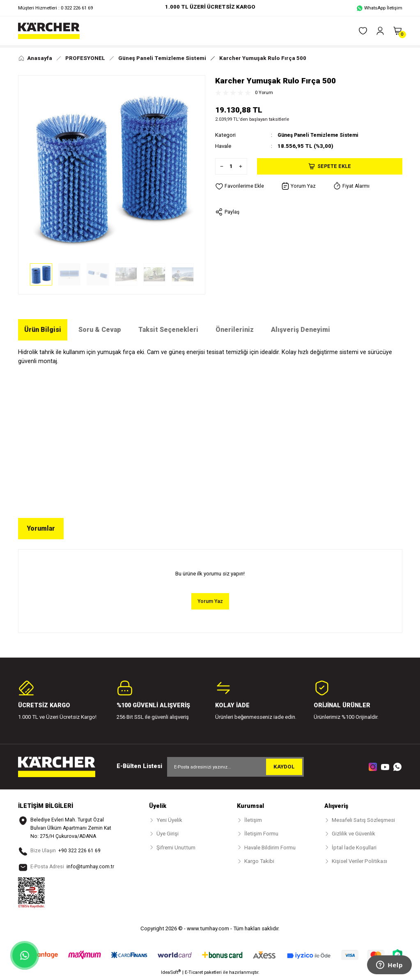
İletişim (253, 820)
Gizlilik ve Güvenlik (353, 834)
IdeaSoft (171, 974)
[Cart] (397, 31)
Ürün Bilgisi (43, 330)
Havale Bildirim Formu (270, 848)
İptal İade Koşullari (354, 848)
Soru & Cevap (100, 330)
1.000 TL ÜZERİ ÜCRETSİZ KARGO (210, 7)
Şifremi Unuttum (176, 848)
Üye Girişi (168, 834)
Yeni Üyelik (169, 820)
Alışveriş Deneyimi (301, 330)
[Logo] (49, 31)
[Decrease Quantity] (220, 166)
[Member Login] (380, 31)
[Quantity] (231, 166)
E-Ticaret (194, 974)
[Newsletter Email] (235, 767)
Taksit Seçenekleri (168, 330)
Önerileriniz (235, 330)
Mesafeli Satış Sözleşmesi (363, 820)
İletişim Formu (261, 834)
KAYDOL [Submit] (284, 767)
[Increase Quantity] (243, 166)
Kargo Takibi (259, 862)
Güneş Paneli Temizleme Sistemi (321, 135)
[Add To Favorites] (240, 186)
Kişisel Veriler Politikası (359, 862)
